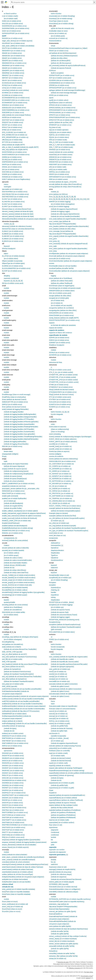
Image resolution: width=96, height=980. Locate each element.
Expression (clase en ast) (58, 867)
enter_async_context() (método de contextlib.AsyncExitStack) (23, 857)
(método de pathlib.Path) (59, 726)
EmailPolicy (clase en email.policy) (14, 397)
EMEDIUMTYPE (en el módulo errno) (15, 402)
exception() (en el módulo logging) (61, 605)
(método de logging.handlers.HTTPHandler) (19, 419)
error (51, 199)
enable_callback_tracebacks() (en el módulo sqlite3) (20, 511)
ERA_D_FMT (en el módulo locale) (61, 142)
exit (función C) (54, 733)
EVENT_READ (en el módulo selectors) (63, 439)
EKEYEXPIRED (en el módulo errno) (15, 192)
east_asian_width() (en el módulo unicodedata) (18, 46)
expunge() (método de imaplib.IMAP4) (62, 869)
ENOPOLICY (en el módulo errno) (14, 793)
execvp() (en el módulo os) (58, 716)
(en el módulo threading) (59, 580)
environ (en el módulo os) (58, 33)
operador (54, 842)
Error (51, 197)
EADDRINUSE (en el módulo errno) (14, 26)
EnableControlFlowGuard (11, 523)
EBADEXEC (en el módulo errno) (13, 56)
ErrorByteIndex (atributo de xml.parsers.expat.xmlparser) (69, 254)
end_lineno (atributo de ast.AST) (13, 667)
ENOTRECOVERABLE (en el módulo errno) (17, 825)
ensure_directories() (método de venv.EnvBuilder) (19, 845)
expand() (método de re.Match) (60, 766)
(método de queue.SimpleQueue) (15, 479)
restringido (7, 187)
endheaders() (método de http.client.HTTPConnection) (21, 711)
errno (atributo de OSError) (58, 194)
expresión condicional (11, 278)
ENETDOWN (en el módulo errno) (14, 738)
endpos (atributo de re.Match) (12, 721)
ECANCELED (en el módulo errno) (14, 83)
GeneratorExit (56, 545)
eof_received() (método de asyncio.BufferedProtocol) (67, 66)
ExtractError (53, 951)
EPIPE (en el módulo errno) (59, 95)
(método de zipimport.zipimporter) (62, 667)
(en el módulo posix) (58, 36)
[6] (67, 197)
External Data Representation (59, 909)
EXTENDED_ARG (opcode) (59, 884)
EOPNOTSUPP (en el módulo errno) (62, 75)
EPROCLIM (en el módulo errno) (60, 105)
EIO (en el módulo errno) (11, 169)
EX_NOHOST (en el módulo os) (60, 474)
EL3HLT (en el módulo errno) (12, 204)
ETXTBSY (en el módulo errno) (60, 399)
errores (52, 263)
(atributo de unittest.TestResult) (62, 283)
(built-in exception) (57, 73)
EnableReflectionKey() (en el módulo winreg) (17, 528)
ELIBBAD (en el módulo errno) (13, 234)
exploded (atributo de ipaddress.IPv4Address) (65, 810)
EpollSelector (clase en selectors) (61, 103)
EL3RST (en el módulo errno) (12, 206)
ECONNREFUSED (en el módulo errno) (16, 100)
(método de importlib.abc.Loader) (62, 659)
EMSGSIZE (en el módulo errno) (13, 491)
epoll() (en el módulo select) (59, 100)
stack (53, 704)
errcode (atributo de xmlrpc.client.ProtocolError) (65, 184)
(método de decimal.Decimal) (61, 761)
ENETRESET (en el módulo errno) (14, 741)
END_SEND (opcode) (10, 686)
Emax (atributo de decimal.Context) (14, 399)
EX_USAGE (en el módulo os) (59, 503)
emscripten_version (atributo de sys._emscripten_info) (21, 489)
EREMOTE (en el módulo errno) (60, 160)
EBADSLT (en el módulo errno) (13, 75)
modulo (6, 224)
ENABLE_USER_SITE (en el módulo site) (16, 521)
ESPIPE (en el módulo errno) (59, 338)
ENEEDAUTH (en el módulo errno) (14, 736)
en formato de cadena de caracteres (63, 325)
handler (53, 592)
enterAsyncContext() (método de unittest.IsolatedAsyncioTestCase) (25, 864)
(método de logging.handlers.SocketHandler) (19, 432)
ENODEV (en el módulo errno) (13, 766)
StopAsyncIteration (57, 550)
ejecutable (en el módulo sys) (12, 189)
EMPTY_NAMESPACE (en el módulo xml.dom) (18, 484)
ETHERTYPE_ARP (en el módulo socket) (63, 375)
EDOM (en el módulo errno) (12, 117)
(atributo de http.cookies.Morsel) (62, 808)
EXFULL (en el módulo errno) (59, 721)
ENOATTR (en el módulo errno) (13, 756)
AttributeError (55, 543)
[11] (81, 199)
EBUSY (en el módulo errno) (12, 80)
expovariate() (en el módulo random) (62, 822)
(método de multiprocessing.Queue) (16, 471)
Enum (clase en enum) (10, 902)
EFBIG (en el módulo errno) (12, 130)
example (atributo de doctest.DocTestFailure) (64, 508)
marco (6, 184)
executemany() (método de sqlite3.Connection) (65, 689)
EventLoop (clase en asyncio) (59, 451)
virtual (53, 46)
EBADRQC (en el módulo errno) (13, 73)
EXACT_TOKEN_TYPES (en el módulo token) (65, 506)
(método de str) (9, 568)
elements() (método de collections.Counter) (17, 226)
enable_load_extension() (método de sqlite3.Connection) (22, 516)
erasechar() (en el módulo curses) (61, 155)
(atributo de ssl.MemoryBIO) (61, 61)
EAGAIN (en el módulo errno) (12, 38)
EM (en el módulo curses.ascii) (13, 283)
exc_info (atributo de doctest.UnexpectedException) (67, 518)
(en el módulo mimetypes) (13, 639)
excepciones (53, 538)
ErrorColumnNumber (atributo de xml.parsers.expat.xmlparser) (71, 261)
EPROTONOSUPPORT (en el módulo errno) (64, 117)
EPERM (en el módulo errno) (59, 85)
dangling (7, 276)
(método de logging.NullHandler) (15, 442)
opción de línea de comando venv (62, 28)
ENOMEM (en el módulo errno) (13, 783)
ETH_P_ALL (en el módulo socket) (61, 372)
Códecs (6, 545)
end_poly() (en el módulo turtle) (13, 684)
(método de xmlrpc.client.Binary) (15, 570)
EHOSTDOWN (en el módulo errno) (14, 152)
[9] (75, 197)
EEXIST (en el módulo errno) (12, 125)
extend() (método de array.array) (60, 872)
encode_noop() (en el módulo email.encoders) (18, 580)
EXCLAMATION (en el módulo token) (62, 632)
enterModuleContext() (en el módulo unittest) (17, 872)
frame (53, 701)
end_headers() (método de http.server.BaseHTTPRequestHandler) (25, 664)
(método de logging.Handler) (14, 412)
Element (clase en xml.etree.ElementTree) (17, 209)
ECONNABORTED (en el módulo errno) (16, 98)
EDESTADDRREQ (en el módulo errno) (16, 110)
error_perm (53, 239)
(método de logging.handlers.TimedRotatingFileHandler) (23, 437)
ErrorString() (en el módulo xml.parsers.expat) (65, 288)
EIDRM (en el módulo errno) (12, 157)
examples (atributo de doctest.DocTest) (63, 516)
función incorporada (58, 647)
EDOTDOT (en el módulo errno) (13, 120)
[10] (78, 199)
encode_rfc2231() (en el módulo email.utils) (17, 585)
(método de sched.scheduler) (14, 481)
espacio (52, 323)
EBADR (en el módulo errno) (12, 68)
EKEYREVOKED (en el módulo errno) (15, 197)
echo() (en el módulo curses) (12, 88)
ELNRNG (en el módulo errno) (12, 266)
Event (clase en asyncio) (58, 427)
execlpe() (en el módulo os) (58, 679)
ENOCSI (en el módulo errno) (12, 761)
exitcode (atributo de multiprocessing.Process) (65, 746)
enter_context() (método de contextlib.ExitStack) (19, 860)
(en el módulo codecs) (11, 553)
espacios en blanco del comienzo (60, 333)
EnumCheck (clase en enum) (12, 909)
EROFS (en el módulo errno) (59, 174)
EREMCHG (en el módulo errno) (60, 157)
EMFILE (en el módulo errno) (12, 404)
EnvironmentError (55, 41)
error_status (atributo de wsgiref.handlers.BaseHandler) (68, 249)
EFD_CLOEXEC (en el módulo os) (14, 132)
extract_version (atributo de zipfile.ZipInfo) (64, 944)
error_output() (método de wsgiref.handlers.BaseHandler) (69, 236)
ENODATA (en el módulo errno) (13, 763)
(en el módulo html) (57, 300)
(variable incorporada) (58, 736)
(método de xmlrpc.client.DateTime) (16, 573)
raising (53, 597)
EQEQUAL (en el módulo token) (60, 132)
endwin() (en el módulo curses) (13, 733)
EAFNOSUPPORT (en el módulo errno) (16, 33)
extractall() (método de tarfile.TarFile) (62, 946)
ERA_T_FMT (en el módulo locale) (61, 147)
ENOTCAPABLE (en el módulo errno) (15, 813)
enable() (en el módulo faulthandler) (14, 498)
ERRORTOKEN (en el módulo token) (62, 291)
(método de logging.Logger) (60, 211)
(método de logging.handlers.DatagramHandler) (20, 417)
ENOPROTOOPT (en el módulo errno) (15, 795)
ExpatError (53, 793)
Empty (4, 456)
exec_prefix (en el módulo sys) (60, 669)
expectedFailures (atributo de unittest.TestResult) (66, 800)
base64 (6, 600)
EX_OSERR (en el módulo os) (59, 489)
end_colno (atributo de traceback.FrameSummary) (19, 657)
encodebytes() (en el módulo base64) (15, 587)
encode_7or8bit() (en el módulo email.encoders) (19, 575)
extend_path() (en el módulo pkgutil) (61, 882)
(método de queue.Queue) (13, 476)
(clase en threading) (58, 432)
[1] (11, 224)
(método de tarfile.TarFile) (60, 931)
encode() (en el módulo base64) (13, 550)
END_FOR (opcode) (9, 662)
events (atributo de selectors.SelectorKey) (63, 459)
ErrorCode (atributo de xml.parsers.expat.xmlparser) (67, 256)
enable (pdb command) (10, 496)
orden (53, 424)
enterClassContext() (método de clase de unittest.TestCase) (23, 867)
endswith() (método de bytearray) (13, 726)
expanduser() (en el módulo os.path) (62, 783)
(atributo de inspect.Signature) (14, 466)
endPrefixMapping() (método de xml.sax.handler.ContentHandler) (24, 723)
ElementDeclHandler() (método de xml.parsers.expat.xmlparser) (24, 219)
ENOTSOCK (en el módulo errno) (14, 827)
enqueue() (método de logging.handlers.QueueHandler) (21, 840)
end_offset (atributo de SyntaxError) (14, 679)
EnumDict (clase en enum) (11, 912)
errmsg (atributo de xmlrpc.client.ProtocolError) (65, 187)
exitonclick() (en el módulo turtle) (60, 748)
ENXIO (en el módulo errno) (59, 51)
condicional (55, 835)
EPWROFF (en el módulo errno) (60, 125)
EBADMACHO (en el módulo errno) (14, 63)
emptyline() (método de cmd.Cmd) (14, 486)
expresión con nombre (57, 850)
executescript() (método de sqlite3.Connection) (65, 694)
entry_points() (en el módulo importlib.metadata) (19, 889)
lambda (53, 837)
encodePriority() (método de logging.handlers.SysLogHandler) (23, 592)
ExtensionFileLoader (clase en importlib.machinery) (67, 902)
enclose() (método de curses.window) (15, 540)
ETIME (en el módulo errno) (59, 385)
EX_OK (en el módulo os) (58, 486)
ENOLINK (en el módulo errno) (13, 778)
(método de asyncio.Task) (60, 612)
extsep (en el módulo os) (58, 958)
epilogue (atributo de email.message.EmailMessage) (67, 90)
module (6, 288)
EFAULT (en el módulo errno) (12, 127)
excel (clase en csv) (56, 533)
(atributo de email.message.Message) (64, 93)
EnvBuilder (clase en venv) (58, 31)
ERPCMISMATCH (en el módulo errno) (62, 177)
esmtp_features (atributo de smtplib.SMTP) (64, 318)
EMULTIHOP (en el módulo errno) (14, 493)
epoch (51, 98)
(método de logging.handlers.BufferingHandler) (20, 414)
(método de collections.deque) (61, 874)
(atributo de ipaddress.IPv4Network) (63, 813)
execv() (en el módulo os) (58, 711)
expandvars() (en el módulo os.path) (62, 788)
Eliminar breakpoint (9, 249)
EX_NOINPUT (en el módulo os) (60, 476)
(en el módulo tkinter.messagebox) (63, 204)
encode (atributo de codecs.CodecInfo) (15, 548)
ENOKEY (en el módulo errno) (12, 773)
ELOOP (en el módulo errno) (12, 271)
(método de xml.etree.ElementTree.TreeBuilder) (20, 649)
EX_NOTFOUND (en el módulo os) (61, 481)
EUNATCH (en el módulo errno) (60, 404)
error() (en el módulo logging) (59, 206)
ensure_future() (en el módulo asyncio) (15, 847)
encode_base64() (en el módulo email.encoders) (19, 578)
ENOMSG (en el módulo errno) (13, 785)
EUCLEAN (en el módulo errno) (60, 402)
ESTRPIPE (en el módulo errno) (60, 355)
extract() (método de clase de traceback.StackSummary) (68, 929)
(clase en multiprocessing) (60, 429)
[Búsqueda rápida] (52, 2)
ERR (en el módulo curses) (58, 179)
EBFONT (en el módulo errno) (12, 78)
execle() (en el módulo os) (58, 674)
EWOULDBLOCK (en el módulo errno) (62, 461)
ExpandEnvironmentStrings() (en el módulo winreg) (67, 771)
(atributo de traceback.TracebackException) (19, 674)
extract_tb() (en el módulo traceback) (62, 941)
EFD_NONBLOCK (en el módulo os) (15, 135)
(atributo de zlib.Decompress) (61, 63)
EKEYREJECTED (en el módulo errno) (15, 194)
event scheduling (55, 434)
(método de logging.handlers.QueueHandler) (19, 424)
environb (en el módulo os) (58, 38)
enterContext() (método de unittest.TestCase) (18, 869)
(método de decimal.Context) (61, 758)
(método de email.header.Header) (15, 563)
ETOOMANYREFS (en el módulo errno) (63, 392)
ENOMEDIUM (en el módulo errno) (14, 780)
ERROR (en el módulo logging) (60, 202)
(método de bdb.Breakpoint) (13, 503)
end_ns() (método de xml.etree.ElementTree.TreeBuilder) (22, 677)
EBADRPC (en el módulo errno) (13, 70)
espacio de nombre (56, 328)
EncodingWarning (8, 642)
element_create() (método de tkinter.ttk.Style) (18, 211)
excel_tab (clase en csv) (57, 535)
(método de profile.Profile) (13, 508)
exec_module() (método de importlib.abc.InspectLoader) (68, 657)
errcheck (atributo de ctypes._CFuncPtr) (63, 182)
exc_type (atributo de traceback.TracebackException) (67, 528)
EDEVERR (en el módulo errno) (13, 113)
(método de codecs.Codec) (13, 558)
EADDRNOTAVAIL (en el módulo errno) (16, 28)
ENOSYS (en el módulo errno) (12, 805)
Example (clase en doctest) (58, 513)
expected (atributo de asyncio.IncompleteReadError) (67, 795)
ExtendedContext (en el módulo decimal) (63, 887)
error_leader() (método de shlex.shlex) (62, 229)
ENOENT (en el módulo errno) (12, 768)
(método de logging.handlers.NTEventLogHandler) (21, 422)
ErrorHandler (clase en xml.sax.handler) (63, 266)
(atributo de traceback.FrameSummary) (17, 672)
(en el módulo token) (11, 259)
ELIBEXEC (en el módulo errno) (13, 236)
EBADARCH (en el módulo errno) (14, 51)
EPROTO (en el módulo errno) (60, 115)
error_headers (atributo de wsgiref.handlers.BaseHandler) (69, 226)
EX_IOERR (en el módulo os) (59, 471)
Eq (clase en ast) (55, 127)
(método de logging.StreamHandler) (16, 444)
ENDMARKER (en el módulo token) (14, 714)
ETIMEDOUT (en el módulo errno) (61, 387)
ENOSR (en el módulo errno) (12, 800)
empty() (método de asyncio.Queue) (14, 469)
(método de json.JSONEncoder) (15, 565)
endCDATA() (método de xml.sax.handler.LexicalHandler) (22, 689)
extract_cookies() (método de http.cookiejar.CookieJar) (68, 936)
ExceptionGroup (55, 622)
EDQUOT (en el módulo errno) (13, 122)
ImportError (55, 595)
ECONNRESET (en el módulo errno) (15, 103)
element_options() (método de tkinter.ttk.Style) (18, 216)
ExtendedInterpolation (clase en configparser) (65, 889)
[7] (70, 197)
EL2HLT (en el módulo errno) (12, 199)
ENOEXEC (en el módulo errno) (13, 771)
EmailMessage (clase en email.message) (16, 394)
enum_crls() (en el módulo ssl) (12, 907)
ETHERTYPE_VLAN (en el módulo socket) (64, 382)
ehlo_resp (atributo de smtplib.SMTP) (15, 150)
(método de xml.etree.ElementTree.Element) (66, 879)
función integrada (57, 414)
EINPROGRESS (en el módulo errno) (15, 162)
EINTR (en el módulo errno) (12, 164)
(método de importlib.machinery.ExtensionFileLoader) (69, 664)
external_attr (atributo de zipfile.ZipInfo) (63, 912)
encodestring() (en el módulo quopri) (15, 595)
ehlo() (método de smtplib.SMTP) (13, 145)
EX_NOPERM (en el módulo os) (60, 479)
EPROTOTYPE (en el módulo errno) (62, 120)
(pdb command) (56, 629)
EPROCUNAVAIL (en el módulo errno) (62, 108)
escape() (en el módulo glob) (59, 298)
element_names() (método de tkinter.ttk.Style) (18, 214)
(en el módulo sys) (57, 607)
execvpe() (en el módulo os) (59, 719)
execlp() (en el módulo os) (58, 677)
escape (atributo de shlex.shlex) (60, 296)
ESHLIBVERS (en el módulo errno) (61, 313)
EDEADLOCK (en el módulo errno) (14, 108)
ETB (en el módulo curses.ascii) (60, 370)
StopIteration (55, 553)
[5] (22, 281)
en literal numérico (10, 14)
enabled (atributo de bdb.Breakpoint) (15, 526)
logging (53, 276)
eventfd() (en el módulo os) (58, 444)
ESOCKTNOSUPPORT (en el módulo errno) (64, 320)
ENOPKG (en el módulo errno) (13, 790)
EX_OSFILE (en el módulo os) (59, 491)
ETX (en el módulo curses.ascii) (60, 397)
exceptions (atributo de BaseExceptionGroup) (65, 625)
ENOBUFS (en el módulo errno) (13, 758)
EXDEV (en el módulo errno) (59, 639)
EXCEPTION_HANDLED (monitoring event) (64, 620)
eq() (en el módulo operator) (59, 130)
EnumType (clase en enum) (59, 21)
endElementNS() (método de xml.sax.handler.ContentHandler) (23, 709)
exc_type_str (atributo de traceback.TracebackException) (69, 531)
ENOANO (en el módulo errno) (13, 753)
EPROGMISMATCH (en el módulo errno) (63, 110)
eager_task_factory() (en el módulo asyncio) (17, 41)
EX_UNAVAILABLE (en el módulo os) (62, 501)
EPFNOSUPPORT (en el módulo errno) (63, 88)
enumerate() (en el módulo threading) (62, 16)
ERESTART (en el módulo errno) (60, 164)
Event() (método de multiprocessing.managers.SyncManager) (70, 437)
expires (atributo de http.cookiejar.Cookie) (63, 805)
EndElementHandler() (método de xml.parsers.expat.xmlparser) (24, 706)
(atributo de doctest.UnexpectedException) (65, 511)
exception (52, 585)
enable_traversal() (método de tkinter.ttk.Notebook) (20, 518)
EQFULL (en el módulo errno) (59, 135)
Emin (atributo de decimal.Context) (14, 407)
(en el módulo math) (11, 19)
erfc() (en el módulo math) (58, 169)
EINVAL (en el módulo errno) (12, 167)
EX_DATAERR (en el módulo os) (60, 469)
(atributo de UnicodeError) (13, 610)
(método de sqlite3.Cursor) (60, 686)
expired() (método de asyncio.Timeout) (62, 803)
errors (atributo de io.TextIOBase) (61, 278)
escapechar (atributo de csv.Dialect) (61, 308)
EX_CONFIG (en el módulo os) (60, 466)
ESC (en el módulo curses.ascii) (60, 293)
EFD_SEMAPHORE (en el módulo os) (15, 137)
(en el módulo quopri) (11, 555)
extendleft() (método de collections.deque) (64, 892)
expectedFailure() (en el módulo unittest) (63, 798)
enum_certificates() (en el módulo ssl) (15, 904)
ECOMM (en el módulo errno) (12, 95)
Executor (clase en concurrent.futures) (62, 709)
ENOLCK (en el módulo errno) (12, 775)
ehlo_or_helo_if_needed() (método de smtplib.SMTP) (20, 147)
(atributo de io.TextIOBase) (13, 607)
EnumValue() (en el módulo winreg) (61, 24)
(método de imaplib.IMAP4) (13, 506)
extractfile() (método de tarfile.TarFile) (62, 953)
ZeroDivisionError (57, 560)
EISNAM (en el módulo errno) (12, 177)
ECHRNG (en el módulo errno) (13, 93)
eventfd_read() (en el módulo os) (60, 446)
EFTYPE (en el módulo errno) (12, 142)
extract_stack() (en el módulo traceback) (63, 939)
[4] (19, 281)
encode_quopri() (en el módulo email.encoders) (18, 583)
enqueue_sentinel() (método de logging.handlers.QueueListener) (24, 842)
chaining (54, 590)
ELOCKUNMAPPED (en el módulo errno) (16, 268)
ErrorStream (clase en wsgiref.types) (62, 286)
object (6, 254)
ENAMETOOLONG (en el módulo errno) (16, 531)
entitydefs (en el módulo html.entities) (15, 879)
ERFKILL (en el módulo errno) (59, 172)
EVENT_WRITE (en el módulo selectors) (63, 442)
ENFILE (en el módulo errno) (12, 746)
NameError (55, 548)
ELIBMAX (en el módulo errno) (13, 239)
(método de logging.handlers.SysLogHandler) (19, 434)
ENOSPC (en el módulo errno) (13, 798)
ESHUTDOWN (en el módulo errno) (61, 315)
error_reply (53, 246)
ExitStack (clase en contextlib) (59, 751)
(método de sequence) (59, 877)
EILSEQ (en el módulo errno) (12, 160)
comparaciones (9, 538)
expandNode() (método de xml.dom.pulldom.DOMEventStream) (71, 773)
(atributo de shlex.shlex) (59, 58)
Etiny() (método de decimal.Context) (61, 390)
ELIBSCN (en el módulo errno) (13, 241)
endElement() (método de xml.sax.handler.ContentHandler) (22, 704)
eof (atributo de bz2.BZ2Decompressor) (63, 53)
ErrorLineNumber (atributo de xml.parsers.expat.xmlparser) (69, 271)
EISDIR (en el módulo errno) (12, 174)
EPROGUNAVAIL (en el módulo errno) (62, 113)
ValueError (55, 558)
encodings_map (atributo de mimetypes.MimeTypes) (20, 637)
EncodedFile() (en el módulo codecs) (15, 590)
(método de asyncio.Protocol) (61, 68)
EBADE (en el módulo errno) (12, 53)
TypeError (54, 555)
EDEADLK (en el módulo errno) (13, 105)
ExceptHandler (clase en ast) (59, 575)
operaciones (8, 751)
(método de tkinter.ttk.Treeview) (62, 728)
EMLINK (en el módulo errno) (12, 446)
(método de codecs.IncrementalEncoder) (18, 560)
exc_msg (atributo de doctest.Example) (63, 526)
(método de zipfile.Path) (59, 731)
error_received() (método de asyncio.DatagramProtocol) (68, 244)
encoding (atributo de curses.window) (15, 605)
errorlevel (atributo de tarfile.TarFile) (61, 268)
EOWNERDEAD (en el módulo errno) (62, 83)
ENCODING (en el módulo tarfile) (14, 612)
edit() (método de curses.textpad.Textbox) (16, 115)
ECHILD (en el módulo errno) (12, 85)
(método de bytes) (10, 728)
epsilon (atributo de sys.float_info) (61, 122)
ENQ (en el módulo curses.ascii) (13, 837)
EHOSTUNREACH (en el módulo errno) (16, 155)
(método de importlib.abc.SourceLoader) (65, 662)
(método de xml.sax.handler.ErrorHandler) (65, 216)
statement (54, 568)
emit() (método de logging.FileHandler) (15, 409)
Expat (51, 790)
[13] (88, 199)
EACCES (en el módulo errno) (12, 24)
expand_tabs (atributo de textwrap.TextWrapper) (66, 768)
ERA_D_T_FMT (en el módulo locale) (62, 145)
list (52, 840)
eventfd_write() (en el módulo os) (60, 449)
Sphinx (88, 978)
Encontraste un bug (87, 976)
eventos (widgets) (55, 454)
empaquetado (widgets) (10, 454)
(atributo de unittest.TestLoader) (62, 281)
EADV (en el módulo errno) (11, 31)
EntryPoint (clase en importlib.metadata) (16, 892)
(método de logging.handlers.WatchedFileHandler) (21, 439)
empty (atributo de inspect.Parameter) (15, 464)
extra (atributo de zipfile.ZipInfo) (60, 926)
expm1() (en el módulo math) (59, 820)
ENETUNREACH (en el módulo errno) (15, 743)
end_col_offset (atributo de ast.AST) (14, 654)
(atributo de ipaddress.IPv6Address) (63, 815)
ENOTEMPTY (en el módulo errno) (14, 820)
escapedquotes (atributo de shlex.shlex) (63, 310)
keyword (7, 246)
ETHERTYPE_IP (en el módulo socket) (62, 377)
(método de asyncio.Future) (60, 610)
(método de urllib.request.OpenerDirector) (65, 214)
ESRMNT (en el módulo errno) (60, 343)
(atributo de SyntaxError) (12, 669)
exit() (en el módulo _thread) (59, 738)
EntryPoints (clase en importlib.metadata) (16, 894)
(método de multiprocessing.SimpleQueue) (18, 474)
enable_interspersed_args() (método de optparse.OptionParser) (24, 513)
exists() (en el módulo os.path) (59, 723)
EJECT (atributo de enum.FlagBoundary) (16, 179)
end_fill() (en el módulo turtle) (12, 659)
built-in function (56, 14)
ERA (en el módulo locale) (58, 140)
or (52, 637)
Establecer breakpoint (57, 345)
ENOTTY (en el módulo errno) (12, 832)
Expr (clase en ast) (56, 825)
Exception (52, 583)
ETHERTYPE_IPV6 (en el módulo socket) (63, 380)
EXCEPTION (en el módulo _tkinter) (61, 602)
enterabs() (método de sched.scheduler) (16, 862)
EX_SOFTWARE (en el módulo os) (61, 496)
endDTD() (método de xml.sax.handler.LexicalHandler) (21, 701)
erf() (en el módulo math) (58, 167)
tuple (6, 461)
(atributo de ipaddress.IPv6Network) (63, 817)
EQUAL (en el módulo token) (59, 137)
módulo (53, 350)
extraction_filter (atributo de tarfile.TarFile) (63, 956)
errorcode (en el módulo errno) (60, 259)
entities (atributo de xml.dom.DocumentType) (17, 874)
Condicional (55, 832)
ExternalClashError (56, 914)
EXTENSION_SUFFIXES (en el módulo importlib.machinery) (70, 899)
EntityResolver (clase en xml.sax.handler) (16, 882)
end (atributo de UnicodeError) (13, 644)
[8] (72, 197)
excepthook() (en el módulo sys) (60, 578)
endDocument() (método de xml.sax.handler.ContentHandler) (23, 699)
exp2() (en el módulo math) (58, 763)
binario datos (8, 451)
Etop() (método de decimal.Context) (61, 394)
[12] (85, 199)
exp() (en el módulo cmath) (58, 753)
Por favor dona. (89, 972)
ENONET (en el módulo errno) (12, 788)
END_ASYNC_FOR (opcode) (12, 652)
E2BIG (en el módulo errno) (12, 21)
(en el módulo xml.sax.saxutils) (61, 305)
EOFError (52, 70)
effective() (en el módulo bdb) (12, 140)
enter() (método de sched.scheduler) (15, 855)
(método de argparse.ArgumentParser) (64, 209)
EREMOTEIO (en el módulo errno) (61, 162)
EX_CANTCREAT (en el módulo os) (61, 464)
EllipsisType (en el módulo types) (13, 263)
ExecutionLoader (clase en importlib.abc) (63, 706)
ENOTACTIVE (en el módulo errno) (14, 808)
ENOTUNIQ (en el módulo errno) (13, 835)
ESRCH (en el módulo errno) (59, 340)
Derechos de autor (63, 962)
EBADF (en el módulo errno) (12, 58)
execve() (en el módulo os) (58, 714)
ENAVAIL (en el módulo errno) (12, 533)
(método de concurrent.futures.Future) (64, 615)
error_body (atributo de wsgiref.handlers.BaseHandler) (68, 219)
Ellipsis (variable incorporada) (12, 261)
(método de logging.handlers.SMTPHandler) (19, 429)
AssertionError (56, 587)
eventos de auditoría (56, 456)
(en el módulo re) (57, 303)
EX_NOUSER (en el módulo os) (60, 484)
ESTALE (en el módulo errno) (59, 353)
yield (52, 845)
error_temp (53, 251)
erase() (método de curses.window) (61, 152)
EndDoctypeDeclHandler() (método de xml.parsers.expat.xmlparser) (25, 696)
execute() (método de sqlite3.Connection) (63, 684)
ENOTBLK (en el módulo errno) (13, 810)
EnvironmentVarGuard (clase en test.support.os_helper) (68, 48)
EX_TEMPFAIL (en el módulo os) (60, 498)
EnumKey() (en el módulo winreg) (61, 19)
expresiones (53, 827)
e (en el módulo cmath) (10, 16)
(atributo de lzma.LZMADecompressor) (64, 56)
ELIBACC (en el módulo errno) (13, 231)
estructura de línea (56, 362)
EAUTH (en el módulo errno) (12, 48)
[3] (17, 281)
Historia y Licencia (74, 968)
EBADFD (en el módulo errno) (12, 61)
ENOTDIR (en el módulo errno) (13, 817)
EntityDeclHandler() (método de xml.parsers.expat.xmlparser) (23, 877)
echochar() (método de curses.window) (15, 90)
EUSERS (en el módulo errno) (59, 407)
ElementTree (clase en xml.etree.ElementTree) (18, 229)
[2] (13, 224)
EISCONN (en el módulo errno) (13, 172)
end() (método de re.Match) (11, 647)
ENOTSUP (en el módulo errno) (13, 830)
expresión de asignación (57, 852)
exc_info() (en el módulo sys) (59, 523)
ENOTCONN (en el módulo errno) (14, 815)
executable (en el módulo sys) (59, 681)
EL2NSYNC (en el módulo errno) (13, 202)
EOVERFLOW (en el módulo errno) (61, 80)
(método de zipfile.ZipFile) (60, 934)
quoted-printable (9, 602)
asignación (55, 830)
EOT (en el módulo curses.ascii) (60, 78)
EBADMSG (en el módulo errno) (13, 66)
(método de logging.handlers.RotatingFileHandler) (21, 427)
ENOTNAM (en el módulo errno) (13, 822)
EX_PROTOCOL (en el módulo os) (61, 493)
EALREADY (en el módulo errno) (13, 43)
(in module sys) (56, 521)
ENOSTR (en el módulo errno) (12, 803)
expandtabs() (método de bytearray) (61, 775)
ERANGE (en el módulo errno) (60, 150)
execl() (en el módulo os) (58, 672)
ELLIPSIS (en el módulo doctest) (13, 256)
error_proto (53, 241)
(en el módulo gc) (10, 501)
